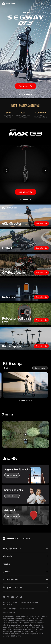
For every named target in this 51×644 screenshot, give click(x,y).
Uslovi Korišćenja (9, 608)
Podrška (6, 564)
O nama (6, 572)
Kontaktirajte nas (10, 579)
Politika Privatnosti (27, 608)
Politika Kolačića (9, 612)
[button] (20, 95)
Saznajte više (26, 86)
